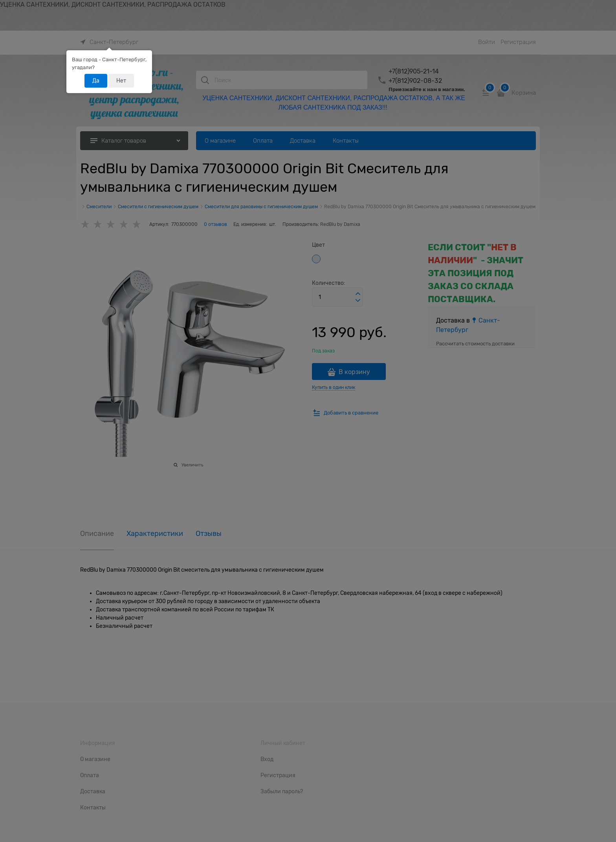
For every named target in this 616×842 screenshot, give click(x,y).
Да (96, 81)
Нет (121, 81)
